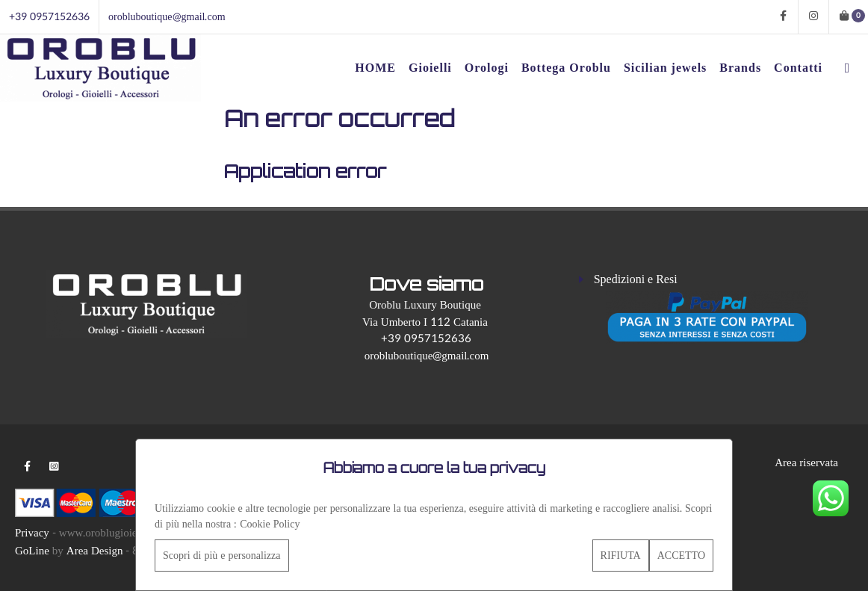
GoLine (32, 551)
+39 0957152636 (49, 17)
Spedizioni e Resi (636, 279)
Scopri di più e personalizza (222, 556)
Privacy (32, 533)
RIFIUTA (621, 556)
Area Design (95, 551)
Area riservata (806, 463)
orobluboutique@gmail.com (167, 17)
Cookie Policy (270, 524)
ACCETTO (681, 556)
